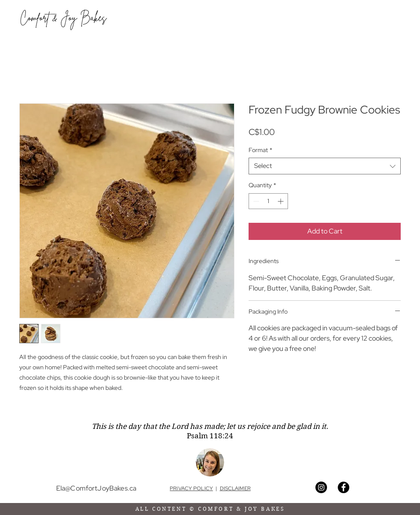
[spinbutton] (268, 201)
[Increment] (281, 201)
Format (260, 150)
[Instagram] (321, 487)
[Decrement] (255, 201)
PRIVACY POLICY (191, 488)
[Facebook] (343, 487)
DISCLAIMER (235, 488)
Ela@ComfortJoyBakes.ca (96, 488)
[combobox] (325, 166)
